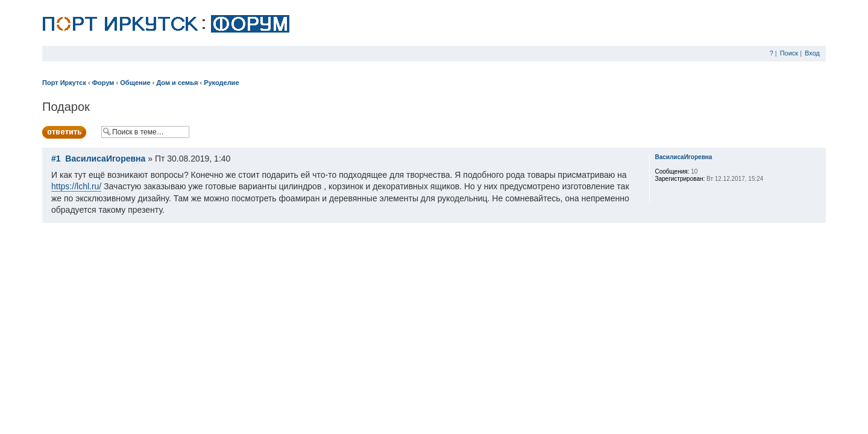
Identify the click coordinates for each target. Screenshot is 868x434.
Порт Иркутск (64, 83)
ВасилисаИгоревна (105, 159)
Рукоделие (221, 83)
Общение (135, 83)
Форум (103, 83)
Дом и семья (177, 83)
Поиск (789, 53)
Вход (812, 53)
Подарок (66, 107)
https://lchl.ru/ (76, 186)
